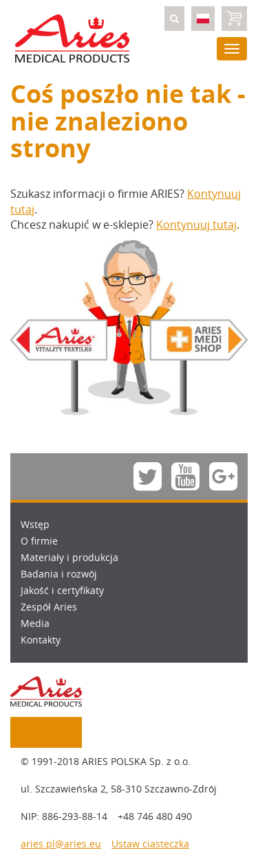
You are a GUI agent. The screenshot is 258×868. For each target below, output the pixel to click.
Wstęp (35, 524)
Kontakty (41, 640)
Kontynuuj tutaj (196, 225)
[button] (174, 19)
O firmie (39, 541)
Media (35, 623)
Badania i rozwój (59, 574)
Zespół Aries (49, 607)
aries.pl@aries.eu (61, 844)
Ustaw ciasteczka (150, 844)
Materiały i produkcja (69, 557)
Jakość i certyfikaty (62, 590)
